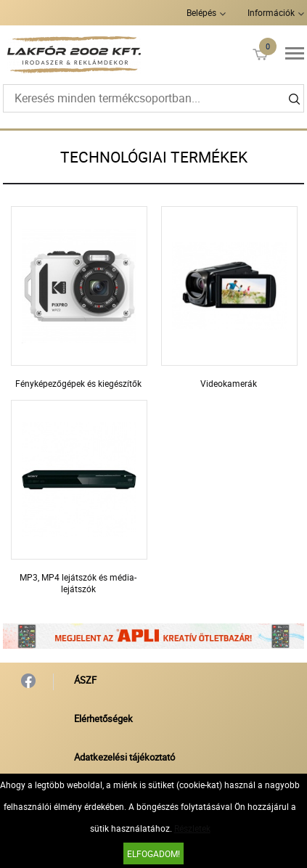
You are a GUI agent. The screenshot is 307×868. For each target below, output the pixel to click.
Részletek (192, 828)
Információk (271, 12)
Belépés (201, 12)
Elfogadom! (153, 853)
